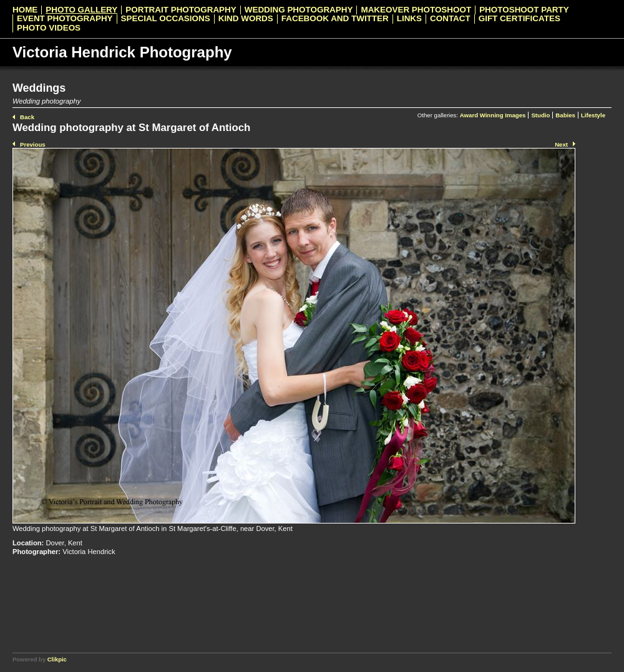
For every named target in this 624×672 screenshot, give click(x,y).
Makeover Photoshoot (416, 10)
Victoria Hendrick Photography (122, 52)
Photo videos (49, 28)
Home (25, 10)
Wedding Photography (299, 10)
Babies (565, 115)
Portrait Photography (181, 10)
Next (561, 144)
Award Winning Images (493, 115)
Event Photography (65, 19)
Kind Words (246, 19)
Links (409, 19)
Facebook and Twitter (335, 19)
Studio (540, 115)
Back (27, 117)
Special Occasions (166, 19)
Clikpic (57, 659)
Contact (450, 19)
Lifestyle (593, 115)
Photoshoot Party (524, 10)
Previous (33, 144)
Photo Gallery (81, 10)
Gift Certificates (519, 19)
